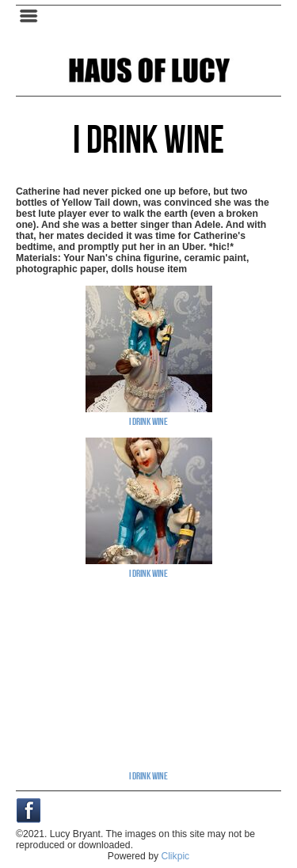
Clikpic (175, 856)
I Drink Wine (148, 421)
